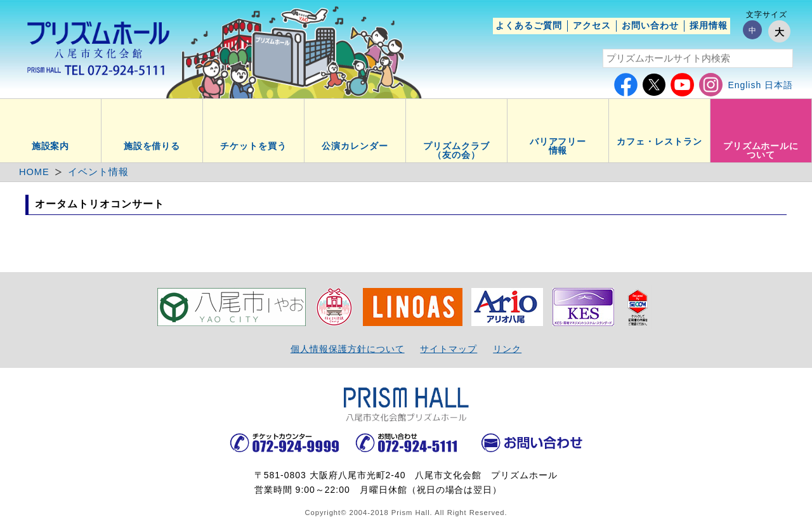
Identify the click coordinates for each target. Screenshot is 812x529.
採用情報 (709, 25)
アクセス (592, 25)
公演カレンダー (355, 146)
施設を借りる (152, 146)
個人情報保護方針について (348, 349)
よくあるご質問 (529, 25)
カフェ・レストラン (659, 141)
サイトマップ (449, 349)
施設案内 (51, 146)
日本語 (779, 85)
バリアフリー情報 (558, 146)
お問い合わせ (650, 25)
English (744, 85)
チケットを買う (253, 146)
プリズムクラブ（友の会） (456, 150)
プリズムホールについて (761, 150)
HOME (34, 172)
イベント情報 (98, 172)
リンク (507, 349)
